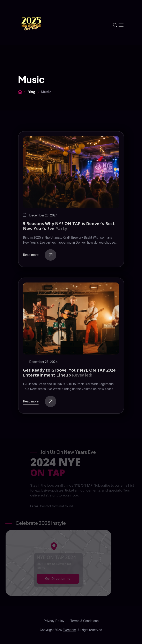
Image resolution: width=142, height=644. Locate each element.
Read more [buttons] (40, 255)
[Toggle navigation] (121, 25)
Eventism (69, 630)
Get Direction (52, 579)
